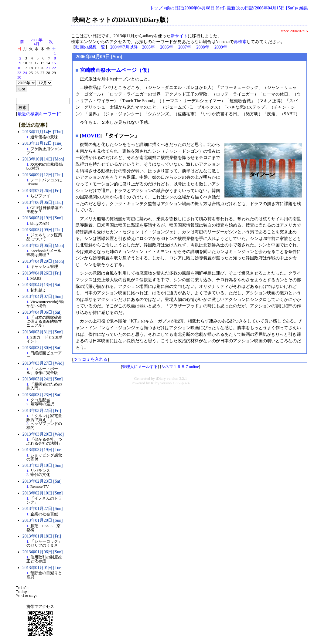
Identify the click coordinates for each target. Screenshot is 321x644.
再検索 (240, 42)
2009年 (221, 47)
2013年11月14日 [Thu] (43, 132)
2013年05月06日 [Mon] (43, 246)
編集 (304, 8)
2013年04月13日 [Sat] (42, 285)
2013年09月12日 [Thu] (43, 175)
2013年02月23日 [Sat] (42, 481)
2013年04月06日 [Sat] (42, 312)
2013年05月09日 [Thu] (43, 230)
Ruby (155, 383)
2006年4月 (37, 42)
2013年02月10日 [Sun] (43, 493)
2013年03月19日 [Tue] (43, 450)
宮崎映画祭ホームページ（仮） (116, 70)
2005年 (149, 47)
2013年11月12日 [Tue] (43, 143)
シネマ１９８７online (180, 367)
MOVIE (91, 136)
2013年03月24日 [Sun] (43, 379)
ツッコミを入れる (90, 359)
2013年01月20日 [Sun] (43, 520)
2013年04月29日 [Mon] (43, 261)
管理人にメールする (140, 367)
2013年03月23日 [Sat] (42, 395)
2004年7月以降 (124, 47)
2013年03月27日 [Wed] (43, 363)
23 (19, 73)
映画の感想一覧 (90, 47)
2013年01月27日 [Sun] (43, 509)
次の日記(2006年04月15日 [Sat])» (267, 8)
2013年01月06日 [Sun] (43, 552)
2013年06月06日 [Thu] (43, 202)
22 (54, 68)
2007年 (185, 47)
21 (48, 68)
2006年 (167, 47)
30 (19, 77)
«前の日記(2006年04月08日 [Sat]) (195, 8)
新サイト (179, 36)
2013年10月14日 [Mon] (43, 159)
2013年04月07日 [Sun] (43, 297)
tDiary (161, 379)
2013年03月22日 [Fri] (42, 411)
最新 (231, 8)
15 (54, 63)
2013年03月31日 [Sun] (43, 332)
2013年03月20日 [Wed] (43, 434)
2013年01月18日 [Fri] (42, 536)
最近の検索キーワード (39, 114)
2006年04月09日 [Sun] (99, 57)
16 (19, 68)
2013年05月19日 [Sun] (43, 218)
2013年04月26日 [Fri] (42, 273)
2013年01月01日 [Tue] (43, 568)
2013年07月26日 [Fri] (42, 191)
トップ (156, 8)
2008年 (203, 47)
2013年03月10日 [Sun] (43, 465)
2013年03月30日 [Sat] (42, 348)
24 (25, 73)
